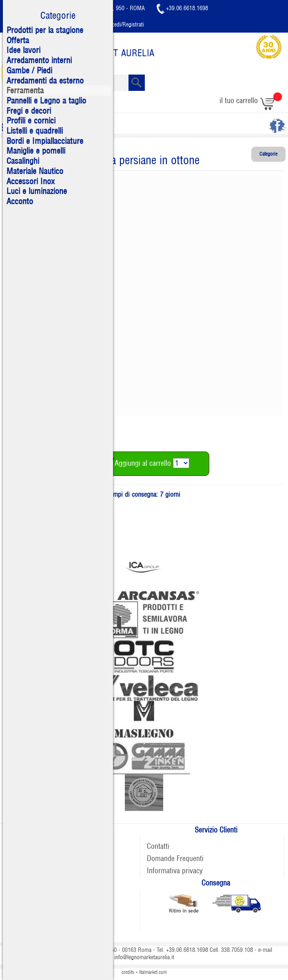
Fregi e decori (29, 111)
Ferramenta (25, 90)
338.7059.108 (237, 950)
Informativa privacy (175, 871)
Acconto (20, 201)
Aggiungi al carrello (136, 463)
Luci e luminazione (37, 191)
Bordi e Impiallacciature (45, 141)
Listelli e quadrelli (35, 131)
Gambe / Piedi (29, 70)
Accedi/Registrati (119, 24)
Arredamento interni (39, 60)
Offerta (18, 40)
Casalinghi (23, 161)
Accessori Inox (31, 181)
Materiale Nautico (35, 171)
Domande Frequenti (175, 858)
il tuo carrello (251, 100)
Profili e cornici (31, 121)
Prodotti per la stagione (45, 30)
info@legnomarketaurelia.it (144, 957)
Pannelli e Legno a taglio (46, 101)
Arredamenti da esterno (45, 81)
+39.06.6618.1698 (182, 8)
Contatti (158, 846)
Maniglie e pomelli (36, 151)
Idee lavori (23, 50)
